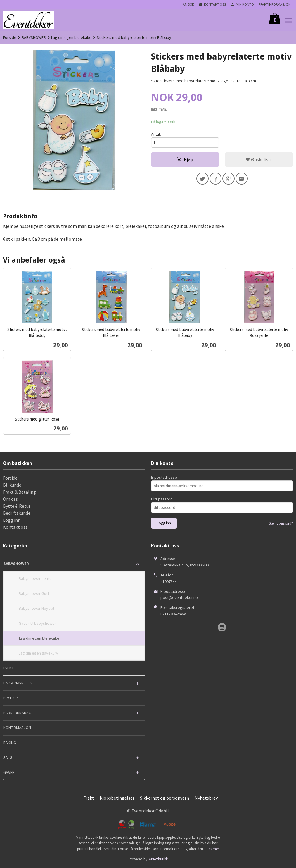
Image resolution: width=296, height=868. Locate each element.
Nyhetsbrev (206, 798)
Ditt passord (162, 499)
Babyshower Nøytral (36, 608)
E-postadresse (164, 477)
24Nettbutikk (158, 859)
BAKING (10, 743)
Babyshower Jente (35, 578)
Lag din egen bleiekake (39, 638)
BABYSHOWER (16, 564)
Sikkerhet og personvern (165, 798)
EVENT (8, 668)
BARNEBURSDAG (17, 713)
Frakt (89, 798)
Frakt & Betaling (19, 492)
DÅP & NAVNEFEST (19, 683)
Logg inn (12, 520)
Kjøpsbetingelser (117, 798)
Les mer (213, 849)
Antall (156, 134)
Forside (10, 37)
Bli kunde (12, 485)
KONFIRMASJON (17, 728)
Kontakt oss (15, 527)
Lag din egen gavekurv (38, 653)
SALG (8, 757)
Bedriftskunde (17, 513)
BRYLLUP (11, 698)
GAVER (9, 772)
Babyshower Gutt (34, 593)
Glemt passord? (281, 523)
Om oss (10, 499)
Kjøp (185, 160)
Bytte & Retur (17, 506)
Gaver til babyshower (37, 623)
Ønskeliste (259, 160)
